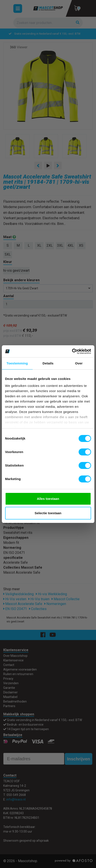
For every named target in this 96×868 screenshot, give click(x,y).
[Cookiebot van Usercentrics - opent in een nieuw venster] (72, 351)
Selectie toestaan (48, 513)
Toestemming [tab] (17, 363)
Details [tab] (48, 363)
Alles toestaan (48, 499)
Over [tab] (79, 363)
